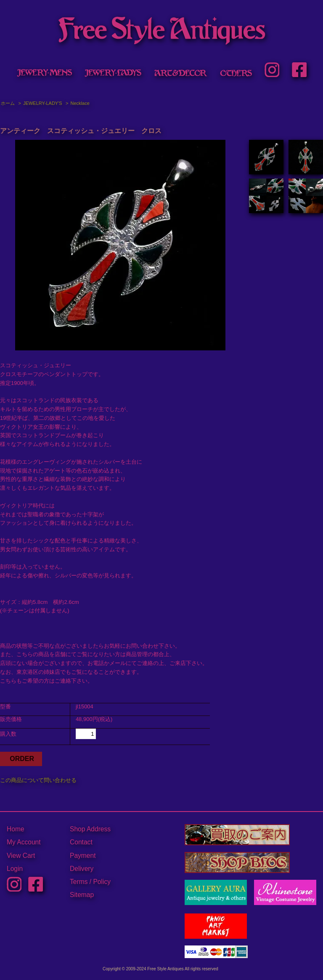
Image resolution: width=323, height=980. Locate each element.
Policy (102, 882)
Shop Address (90, 829)
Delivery (82, 869)
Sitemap (82, 895)
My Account (24, 842)
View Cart (21, 856)
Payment (83, 856)
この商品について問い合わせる (38, 780)
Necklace (80, 103)
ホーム (8, 103)
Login (15, 869)
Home (16, 829)
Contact (81, 842)
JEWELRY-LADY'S (42, 103)
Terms (79, 882)
